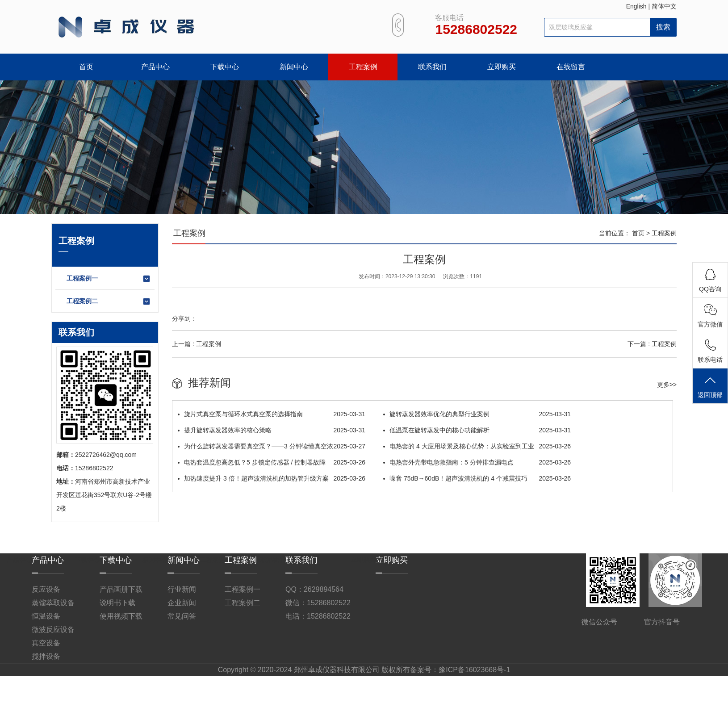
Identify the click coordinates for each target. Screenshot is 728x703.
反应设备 (46, 589)
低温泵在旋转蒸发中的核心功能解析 (477, 430)
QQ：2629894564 (314, 589)
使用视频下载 (121, 616)
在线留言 (571, 67)
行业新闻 (182, 589)
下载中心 (225, 67)
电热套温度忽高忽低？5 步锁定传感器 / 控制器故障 (272, 462)
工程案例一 (109, 279)
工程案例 (363, 67)
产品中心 (155, 67)
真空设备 (46, 643)
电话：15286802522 (318, 616)
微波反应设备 (53, 630)
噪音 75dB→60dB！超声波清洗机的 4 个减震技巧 (477, 478)
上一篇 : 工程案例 (197, 344)
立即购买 (502, 67)
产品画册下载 (121, 589)
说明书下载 (117, 603)
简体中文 (664, 6)
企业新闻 (182, 603)
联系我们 (432, 67)
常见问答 (182, 616)
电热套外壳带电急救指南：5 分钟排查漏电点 (477, 462)
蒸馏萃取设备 (53, 603)
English (636, 6)
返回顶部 (710, 387)
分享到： (184, 318)
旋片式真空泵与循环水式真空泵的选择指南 (272, 414)
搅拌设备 (46, 656)
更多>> (667, 385)
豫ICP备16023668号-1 (474, 670)
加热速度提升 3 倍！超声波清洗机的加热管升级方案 (272, 478)
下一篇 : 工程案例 (652, 344)
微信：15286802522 (318, 603)
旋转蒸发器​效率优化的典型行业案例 (477, 414)
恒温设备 (46, 616)
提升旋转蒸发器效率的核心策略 (272, 430)
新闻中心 (294, 67)
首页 (86, 67)
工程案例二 (109, 301)
